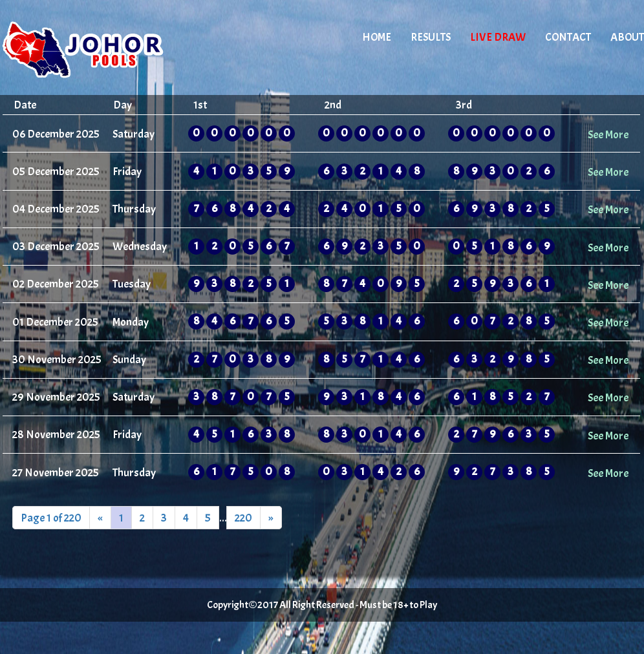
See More (608, 134)
